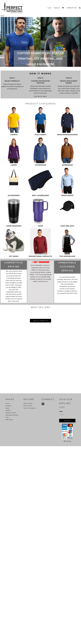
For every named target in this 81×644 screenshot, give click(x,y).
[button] (63, 8)
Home (7, 403)
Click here (37, 96)
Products (8, 406)
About (8, 408)
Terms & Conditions (30, 408)
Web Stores (9, 420)
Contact (8, 410)
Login (49, 8)
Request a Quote (11, 413)
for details (43, 96)
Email (61, 411)
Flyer (7, 417)
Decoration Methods (12, 415)
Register (57, 8)
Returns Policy (28, 403)
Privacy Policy (28, 406)
